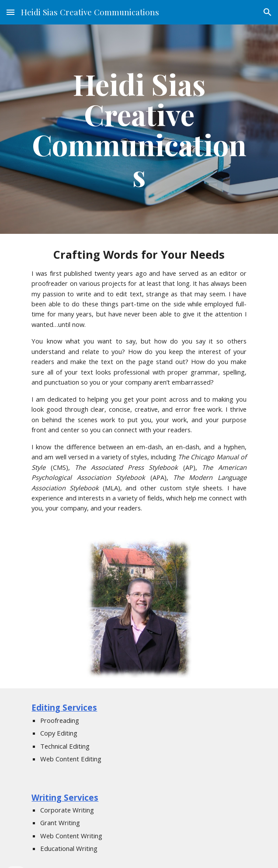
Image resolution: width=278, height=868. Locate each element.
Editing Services (64, 707)
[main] (139, 129)
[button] (10, 12)
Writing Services (65, 797)
